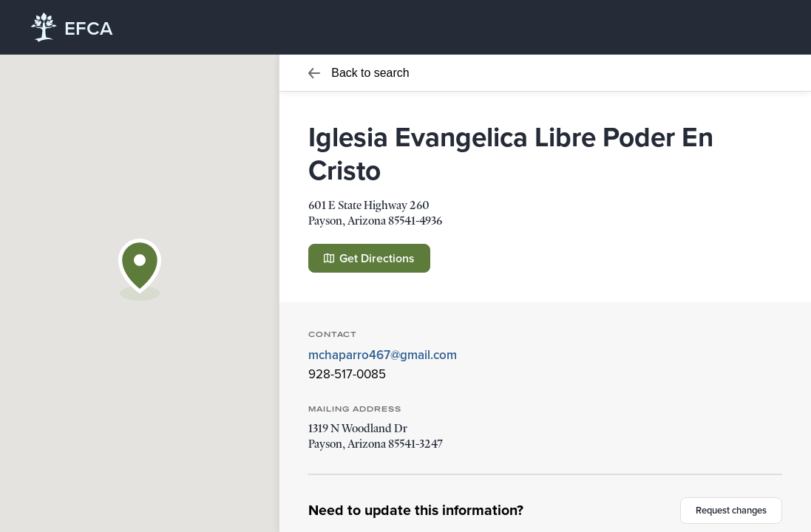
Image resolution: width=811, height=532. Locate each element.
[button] (140, 270)
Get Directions (369, 258)
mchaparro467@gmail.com (383, 355)
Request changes (731, 510)
